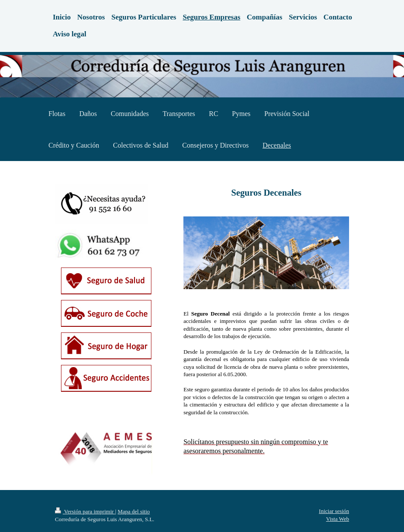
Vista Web (338, 519)
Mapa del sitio (134, 511)
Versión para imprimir (85, 511)
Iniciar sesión (334, 511)
